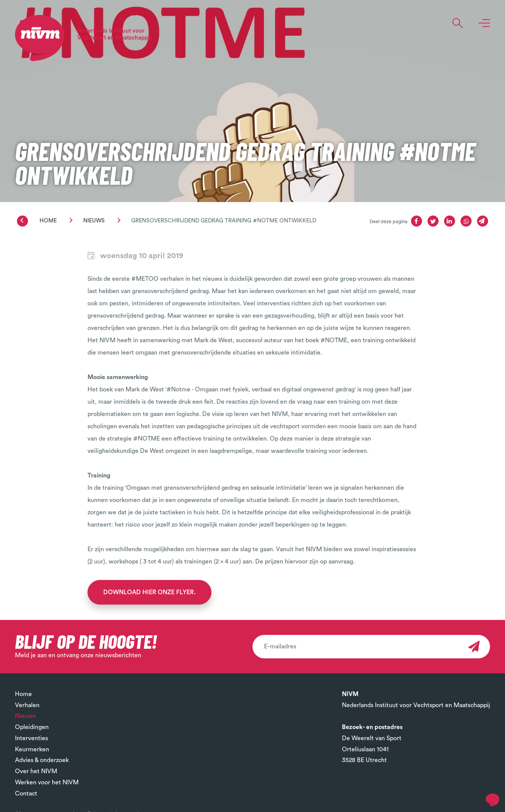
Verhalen (27, 705)
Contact (26, 794)
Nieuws (94, 221)
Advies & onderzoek (42, 760)
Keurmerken (32, 749)
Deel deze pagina (389, 222)
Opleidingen (32, 727)
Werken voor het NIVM (47, 782)
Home (48, 221)
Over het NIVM (36, 771)
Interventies (31, 738)
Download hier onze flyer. (149, 592)
